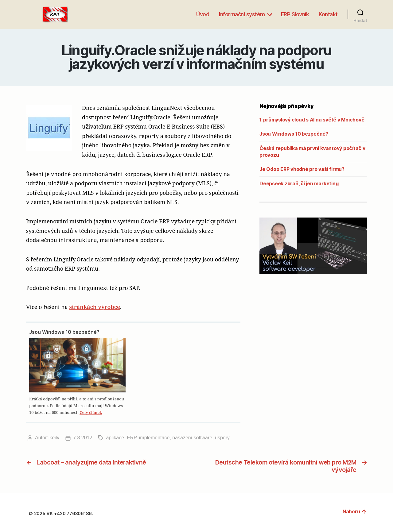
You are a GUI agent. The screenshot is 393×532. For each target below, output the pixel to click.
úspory (222, 438)
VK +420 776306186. (70, 513)
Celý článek (91, 412)
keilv (54, 438)
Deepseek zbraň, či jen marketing (299, 183)
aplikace (115, 438)
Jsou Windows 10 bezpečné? (64, 332)
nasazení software (192, 438)
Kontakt (328, 14)
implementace (154, 438)
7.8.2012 (83, 438)
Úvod (203, 14)
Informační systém (242, 14)
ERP (132, 438)
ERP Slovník (295, 14)
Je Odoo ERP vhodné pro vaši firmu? (302, 169)
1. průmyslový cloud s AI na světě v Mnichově (312, 120)
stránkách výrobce (95, 307)
